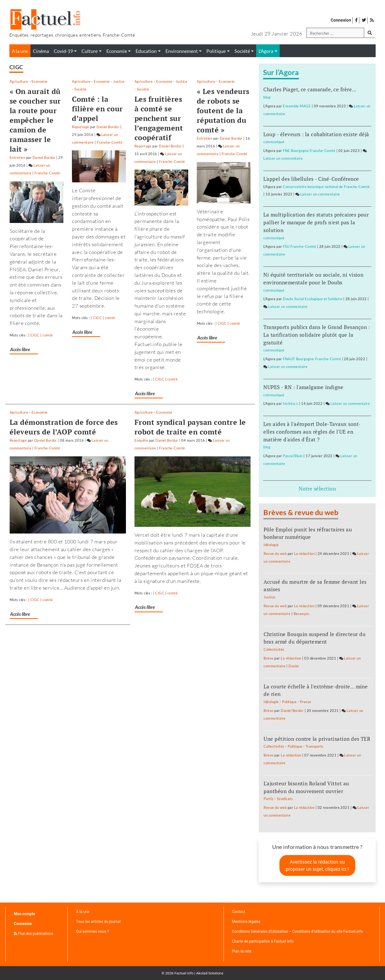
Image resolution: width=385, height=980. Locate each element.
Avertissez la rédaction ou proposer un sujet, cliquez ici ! (317, 865)
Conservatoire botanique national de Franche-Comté (326, 187)
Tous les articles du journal (98, 922)
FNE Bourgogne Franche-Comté (309, 151)
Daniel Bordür (44, 138)
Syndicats (285, 799)
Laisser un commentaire (34, 146)
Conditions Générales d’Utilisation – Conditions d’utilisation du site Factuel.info (298, 931)
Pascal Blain (293, 456)
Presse (306, 702)
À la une (83, 912)
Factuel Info (184, 973)
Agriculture (19, 81)
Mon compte (24, 914)
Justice (140, 81)
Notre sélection (317, 489)
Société (155, 81)
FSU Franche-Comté (299, 246)
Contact (239, 912)
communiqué (274, 142)
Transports (315, 746)
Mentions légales (246, 922)
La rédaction (304, 554)
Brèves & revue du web (301, 512)
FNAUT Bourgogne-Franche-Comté (312, 359)
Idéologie (271, 545)
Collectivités (274, 649)
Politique (289, 702)
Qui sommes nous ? (92, 931)
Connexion (341, 20)
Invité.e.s (290, 403)
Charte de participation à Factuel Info (263, 941)
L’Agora (266, 51)
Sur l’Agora (281, 72)
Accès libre (21, 307)
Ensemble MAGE (297, 106)
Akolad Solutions (210, 973)
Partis (269, 799)
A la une (20, 51)
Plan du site (242, 951)
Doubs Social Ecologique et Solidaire (313, 299)
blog (267, 97)
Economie (40, 81)
